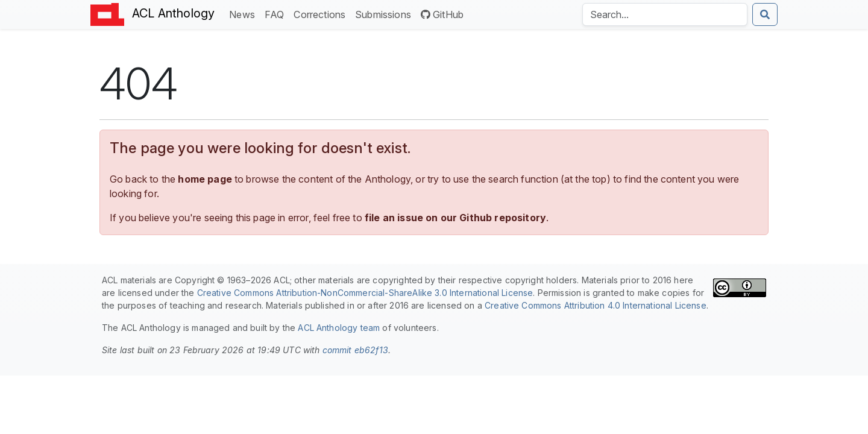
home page (205, 179)
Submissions (385, 14)
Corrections (322, 14)
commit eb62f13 (355, 350)
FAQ (277, 14)
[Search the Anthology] (665, 14)
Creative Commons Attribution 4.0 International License (596, 305)
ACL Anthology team (339, 328)
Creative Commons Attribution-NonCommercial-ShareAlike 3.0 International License (365, 293)
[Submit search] (765, 14)
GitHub (442, 14)
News (244, 14)
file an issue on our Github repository (455, 218)
